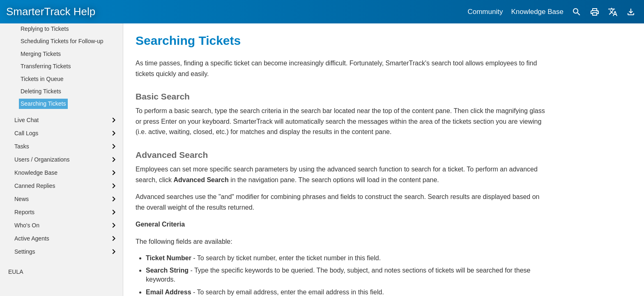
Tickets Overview (42, 35)
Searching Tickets (43, 160)
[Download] (631, 12)
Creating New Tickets (48, 60)
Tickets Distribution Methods (56, 47)
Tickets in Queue (42, 135)
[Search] (577, 12)
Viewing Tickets (40, 72)
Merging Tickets (41, 110)
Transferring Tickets (46, 122)
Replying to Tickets (45, 85)
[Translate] (613, 12)
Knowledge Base (537, 12)
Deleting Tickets (41, 147)
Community (485, 12)
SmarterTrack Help (51, 12)
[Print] (595, 12)
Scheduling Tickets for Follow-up (62, 97)
